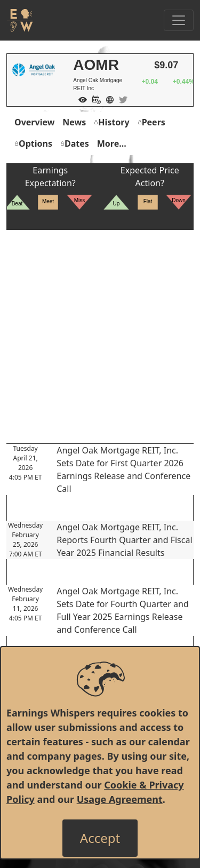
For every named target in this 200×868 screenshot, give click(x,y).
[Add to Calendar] (94, 99)
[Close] (100, 838)
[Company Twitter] (121, 99)
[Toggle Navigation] (179, 20)
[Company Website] (107, 99)
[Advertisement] (100, 330)
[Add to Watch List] (80, 99)
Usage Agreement (120, 799)
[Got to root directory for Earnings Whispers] (20, 20)
